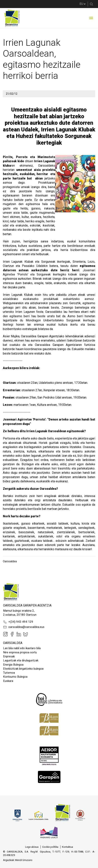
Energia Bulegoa (13, 665)
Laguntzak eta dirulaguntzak (21, 660)
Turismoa (9, 673)
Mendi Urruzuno (24, 860)
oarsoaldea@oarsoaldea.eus (24, 627)
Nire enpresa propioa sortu (20, 652)
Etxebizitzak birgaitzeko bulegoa (23, 669)
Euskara (8, 681)
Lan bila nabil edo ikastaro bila (22, 648)
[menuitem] (32, 847)
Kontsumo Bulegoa (15, 677)
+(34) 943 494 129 (18, 622)
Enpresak (9, 656)
